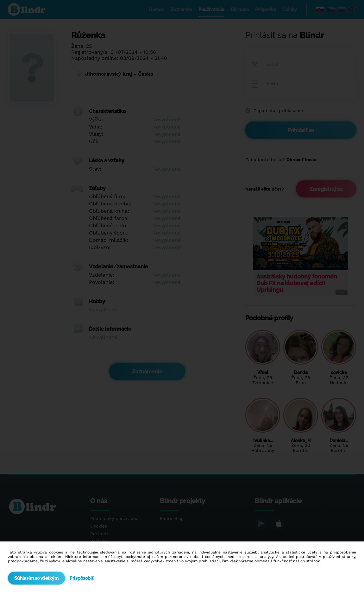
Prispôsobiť (82, 578)
